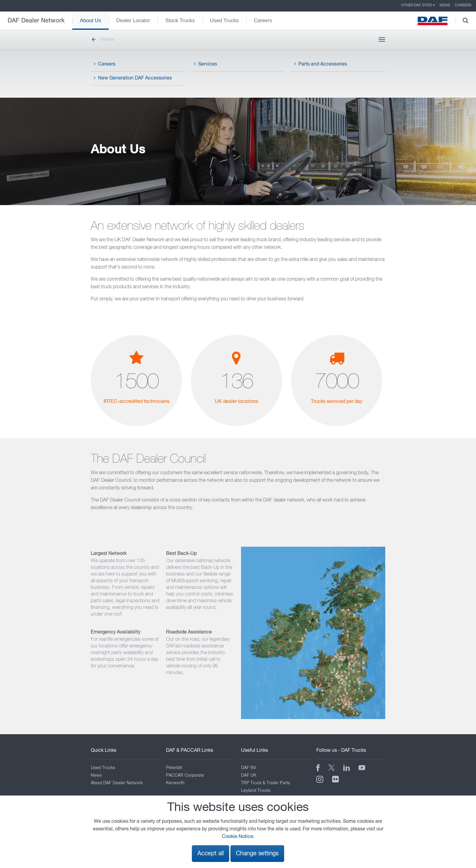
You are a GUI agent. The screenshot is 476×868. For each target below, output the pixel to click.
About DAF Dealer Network (117, 783)
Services (206, 64)
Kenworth (175, 783)
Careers (463, 5)
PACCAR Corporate (185, 775)
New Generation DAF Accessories (133, 78)
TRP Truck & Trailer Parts (265, 783)
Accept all (211, 854)
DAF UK (249, 775)
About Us (90, 20)
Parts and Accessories (321, 64)
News (445, 5)
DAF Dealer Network (36, 21)
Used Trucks (224, 20)
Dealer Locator (133, 20)
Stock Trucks (180, 20)
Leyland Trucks (256, 791)
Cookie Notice (238, 837)
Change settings (257, 854)
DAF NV (249, 768)
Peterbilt (174, 768)
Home (102, 40)
